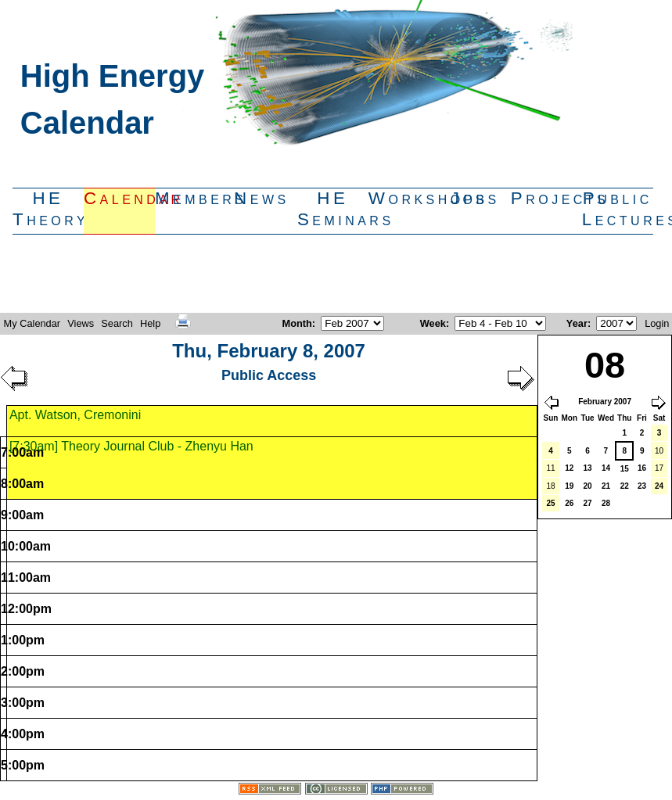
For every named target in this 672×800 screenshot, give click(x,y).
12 (569, 468)
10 (659, 451)
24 (659, 486)
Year (577, 323)
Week (433, 323)
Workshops (404, 198)
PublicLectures (618, 209)
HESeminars (333, 209)
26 (569, 503)
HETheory (48, 209)
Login (657, 323)
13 (587, 468)
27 (587, 503)
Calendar (119, 198)
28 (606, 503)
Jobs (475, 198)
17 (659, 468)
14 (606, 468)
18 (550, 486)
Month (296, 323)
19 (569, 486)
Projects (546, 198)
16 (642, 468)
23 (642, 486)
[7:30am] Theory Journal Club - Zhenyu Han (131, 446)
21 (606, 486)
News (262, 198)
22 (625, 486)
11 (550, 468)
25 (550, 503)
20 (587, 486)
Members (190, 198)
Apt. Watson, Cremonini (75, 415)
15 (625, 469)
